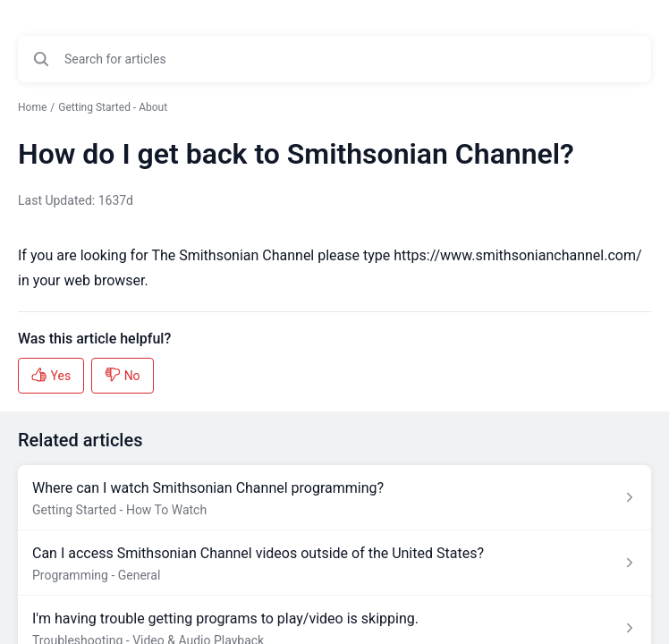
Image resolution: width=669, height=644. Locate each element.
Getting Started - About (113, 107)
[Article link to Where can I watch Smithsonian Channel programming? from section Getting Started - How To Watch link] (334, 498)
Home (32, 107)
